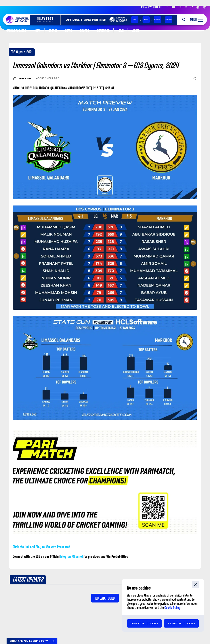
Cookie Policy (172, 608)
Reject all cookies (181, 623)
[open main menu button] (195, 20)
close (195, 585)
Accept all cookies (144, 623)
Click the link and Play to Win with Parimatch (42, 547)
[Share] (194, 78)
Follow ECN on (152, 7)
